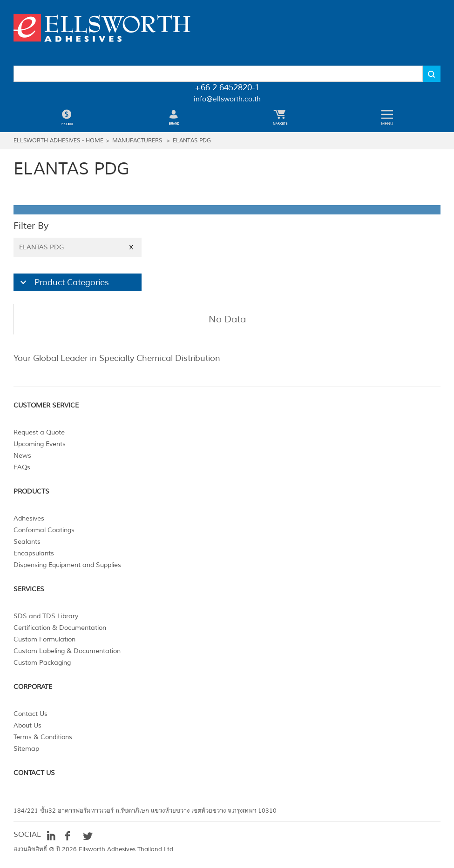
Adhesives (29, 518)
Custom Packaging (42, 663)
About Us (27, 725)
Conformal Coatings (44, 530)
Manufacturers (137, 141)
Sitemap (26, 749)
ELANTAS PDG (192, 141)
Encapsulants (34, 553)
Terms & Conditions (43, 737)
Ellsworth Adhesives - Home (58, 141)
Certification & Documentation (60, 628)
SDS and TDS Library (46, 616)
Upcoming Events (40, 444)
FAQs (22, 467)
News (22, 456)
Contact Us (30, 714)
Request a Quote (39, 432)
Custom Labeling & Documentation (67, 651)
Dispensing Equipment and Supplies (67, 565)
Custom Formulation (44, 639)
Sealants (27, 542)
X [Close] (131, 247)
